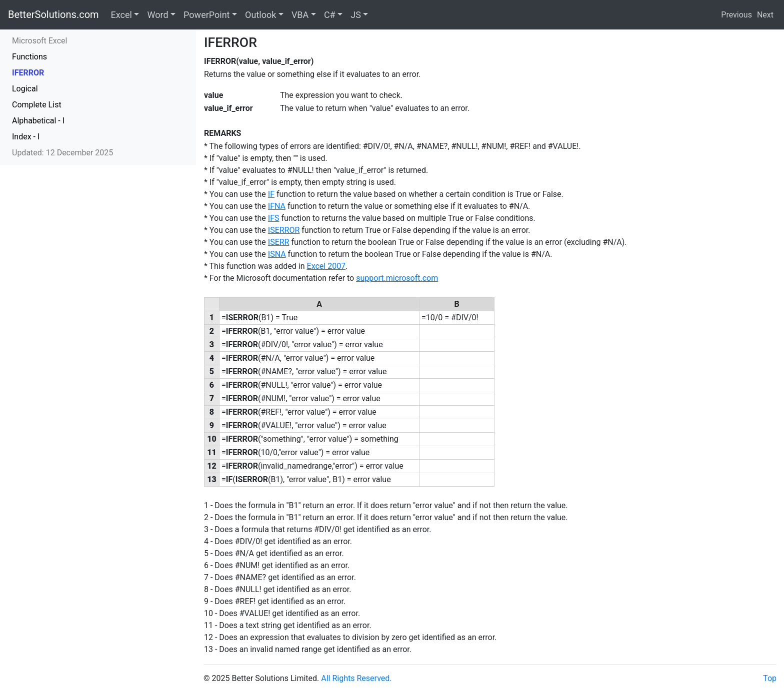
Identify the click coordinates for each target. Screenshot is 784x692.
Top (770, 678)
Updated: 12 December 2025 (62, 153)
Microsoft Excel (39, 41)
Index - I (26, 137)
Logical (25, 89)
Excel (121, 15)
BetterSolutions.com (53, 14)
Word (157, 15)
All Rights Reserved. (356, 678)
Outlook (260, 15)
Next (765, 15)
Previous (736, 15)
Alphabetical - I (38, 121)
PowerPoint (206, 15)
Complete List (37, 105)
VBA (300, 15)
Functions (29, 57)
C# (330, 15)
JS (356, 15)
